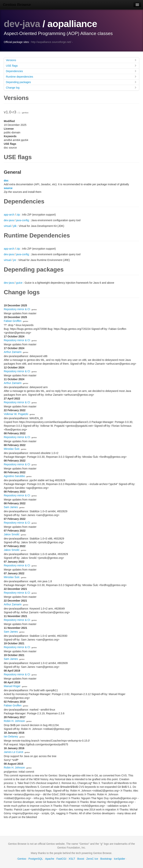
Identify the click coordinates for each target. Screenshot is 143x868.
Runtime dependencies (71, 76)
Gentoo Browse (17, 5)
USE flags (71, 65)
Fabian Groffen (13, 321)
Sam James (11, 507)
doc (6, 180)
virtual (7, 226)
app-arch (9, 214)
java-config (23, 220)
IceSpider (120, 859)
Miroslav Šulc (12, 449)
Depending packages (71, 82)
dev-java (22, 24)
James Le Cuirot (13, 752)
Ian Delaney (11, 736)
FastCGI (61, 859)
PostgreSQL (36, 859)
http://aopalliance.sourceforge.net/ (51, 42)
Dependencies (71, 71)
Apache (50, 859)
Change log (71, 87)
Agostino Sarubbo (14, 476)
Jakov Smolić (12, 534)
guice (19, 283)
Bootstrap (106, 859)
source (8, 188)
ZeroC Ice (92, 859)
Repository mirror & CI (17, 309)
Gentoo (22, 859)
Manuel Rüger (12, 686)
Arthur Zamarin (13, 352)
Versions (71, 60)
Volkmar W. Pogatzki (16, 414)
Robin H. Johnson (14, 721)
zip (18, 214)
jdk (15, 226)
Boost (81, 859)
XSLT (72, 859)
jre (15, 260)
